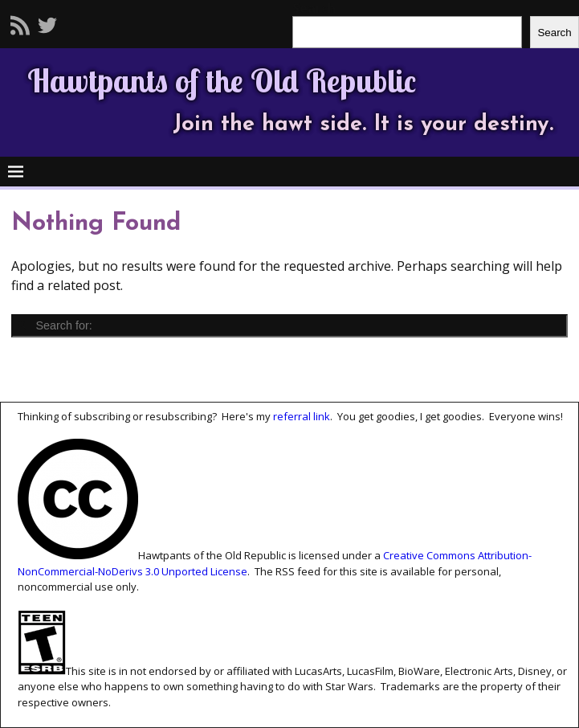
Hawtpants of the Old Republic (222, 80)
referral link (302, 416)
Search (554, 33)
